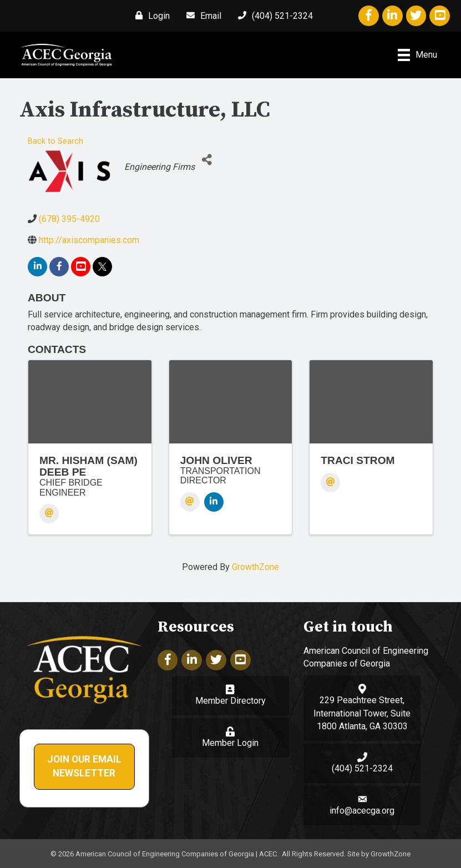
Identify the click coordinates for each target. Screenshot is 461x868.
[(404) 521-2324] (273, 16)
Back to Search (55, 141)
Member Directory (231, 701)
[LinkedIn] (214, 502)
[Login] (150, 16)
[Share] (207, 160)
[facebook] (59, 267)
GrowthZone (255, 567)
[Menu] (417, 55)
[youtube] (81, 267)
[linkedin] (37, 267)
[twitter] (102, 267)
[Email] (201, 16)
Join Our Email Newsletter (84, 766)
